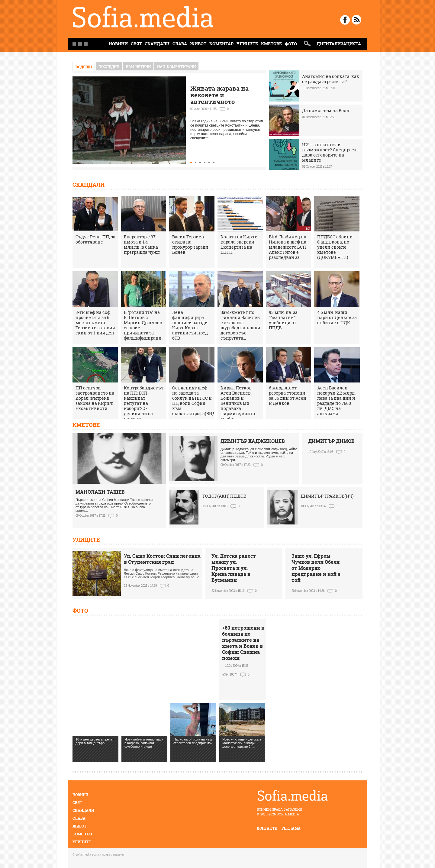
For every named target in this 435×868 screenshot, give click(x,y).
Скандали (157, 44)
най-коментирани (176, 67)
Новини (80, 795)
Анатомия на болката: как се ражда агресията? (331, 79)
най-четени (138, 67)
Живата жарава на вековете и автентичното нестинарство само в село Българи (223, 102)
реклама (291, 828)
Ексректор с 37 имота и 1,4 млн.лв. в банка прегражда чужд (142, 244)
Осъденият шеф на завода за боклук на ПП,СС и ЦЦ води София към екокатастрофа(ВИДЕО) (197, 401)
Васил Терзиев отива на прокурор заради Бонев (190, 244)
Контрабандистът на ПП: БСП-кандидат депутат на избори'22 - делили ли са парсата (144, 403)
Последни (109, 67)
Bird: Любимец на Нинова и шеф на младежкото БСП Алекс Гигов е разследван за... (288, 247)
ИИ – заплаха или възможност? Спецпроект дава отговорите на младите (331, 152)
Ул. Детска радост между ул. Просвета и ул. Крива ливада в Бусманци (234, 568)
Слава (180, 44)
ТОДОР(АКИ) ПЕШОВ (224, 496)
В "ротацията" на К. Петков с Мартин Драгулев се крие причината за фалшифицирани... (144, 325)
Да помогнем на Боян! (326, 110)
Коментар (221, 44)
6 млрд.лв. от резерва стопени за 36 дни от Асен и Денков (288, 395)
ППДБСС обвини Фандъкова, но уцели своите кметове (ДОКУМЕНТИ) (335, 247)
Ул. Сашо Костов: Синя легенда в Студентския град (162, 559)
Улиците (247, 44)
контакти (267, 828)
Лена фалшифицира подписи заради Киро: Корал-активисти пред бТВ (190, 325)
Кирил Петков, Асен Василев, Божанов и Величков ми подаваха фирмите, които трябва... (238, 403)
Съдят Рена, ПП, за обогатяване (95, 239)
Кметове (271, 44)
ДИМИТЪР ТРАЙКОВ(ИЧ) (327, 496)
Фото (291, 44)
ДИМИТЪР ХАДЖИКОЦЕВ (253, 441)
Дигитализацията (339, 44)
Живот (198, 44)
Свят (136, 44)
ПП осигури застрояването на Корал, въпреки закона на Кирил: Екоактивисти (95, 398)
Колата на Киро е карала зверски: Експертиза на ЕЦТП (239, 244)
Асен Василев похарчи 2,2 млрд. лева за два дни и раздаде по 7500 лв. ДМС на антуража (336, 401)
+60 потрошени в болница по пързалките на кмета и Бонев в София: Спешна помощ (243, 643)
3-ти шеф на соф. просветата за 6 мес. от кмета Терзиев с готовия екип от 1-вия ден (95, 323)
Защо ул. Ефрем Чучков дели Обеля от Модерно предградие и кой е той (316, 568)
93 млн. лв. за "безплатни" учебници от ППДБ (283, 320)
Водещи (84, 67)
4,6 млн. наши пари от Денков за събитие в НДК (337, 317)
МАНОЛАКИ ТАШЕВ (100, 492)
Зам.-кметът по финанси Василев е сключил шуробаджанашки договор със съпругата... (240, 325)
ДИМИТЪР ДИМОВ (331, 441)
